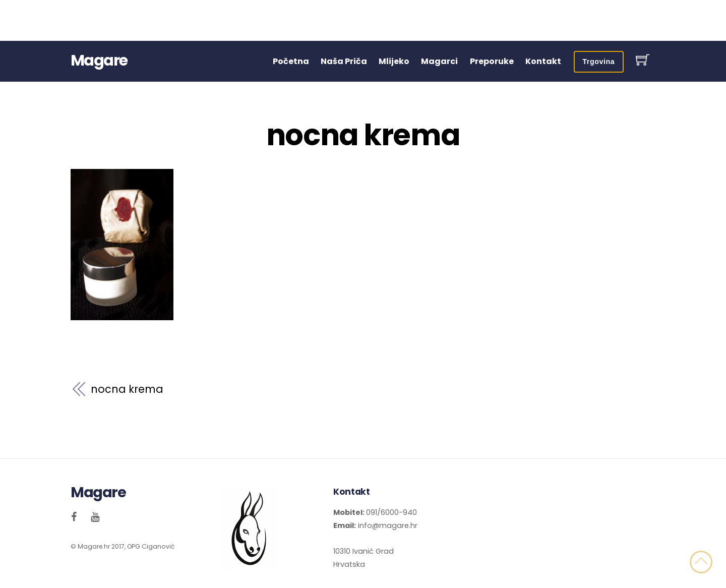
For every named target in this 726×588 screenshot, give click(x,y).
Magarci (439, 61)
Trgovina (598, 62)
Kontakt (543, 61)
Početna (291, 61)
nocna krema (363, 135)
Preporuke (492, 61)
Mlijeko (394, 61)
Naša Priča (344, 61)
